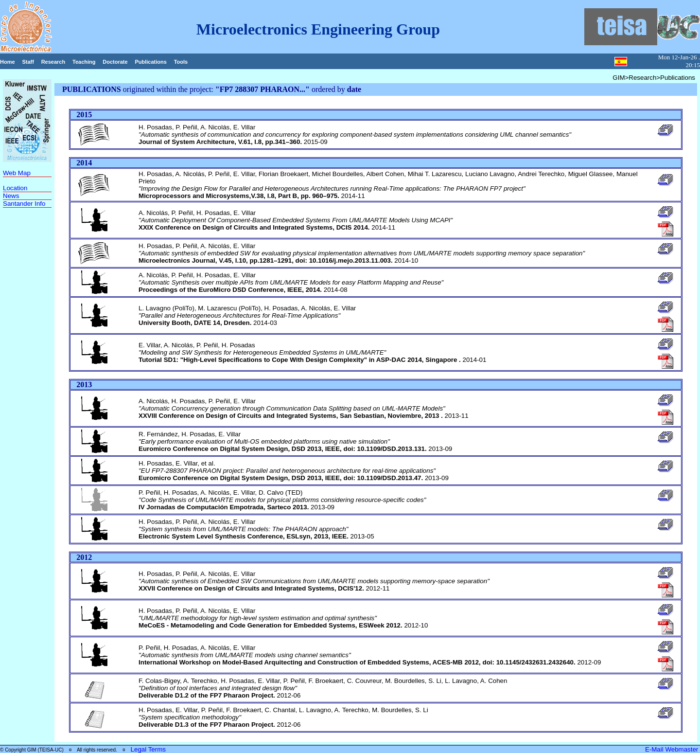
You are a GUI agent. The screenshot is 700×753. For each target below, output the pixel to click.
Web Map (17, 173)
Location (15, 188)
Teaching (84, 62)
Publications (150, 62)
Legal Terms (148, 749)
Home (8, 62)
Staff (28, 62)
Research (53, 62)
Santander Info (24, 204)
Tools (181, 62)
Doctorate (115, 62)
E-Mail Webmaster (673, 749)
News (11, 196)
